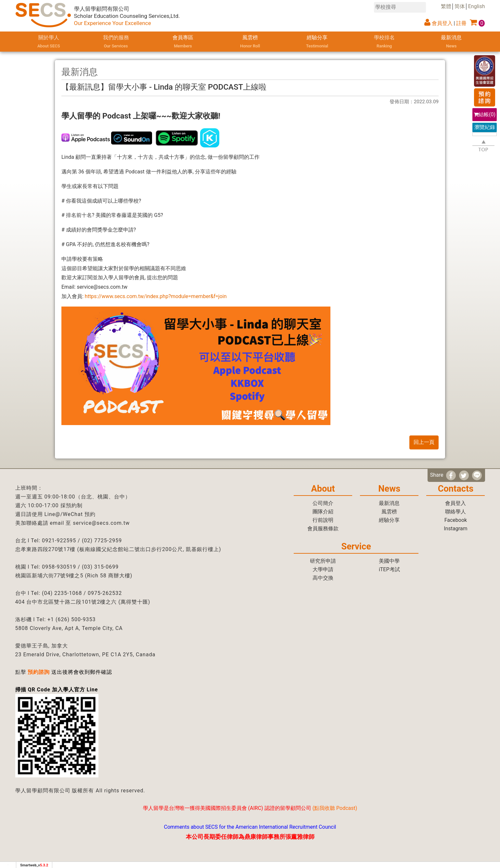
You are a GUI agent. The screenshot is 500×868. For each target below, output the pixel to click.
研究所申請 (323, 561)
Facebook (456, 520)
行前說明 (323, 520)
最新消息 (451, 42)
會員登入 (442, 23)
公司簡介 (323, 503)
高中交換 (323, 578)
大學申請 (323, 569)
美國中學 (389, 561)
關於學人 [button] (49, 42)
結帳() (485, 114)
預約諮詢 (39, 672)
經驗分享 (317, 42)
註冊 (461, 23)
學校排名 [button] (384, 42)
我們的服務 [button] (116, 42)
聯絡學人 (455, 512)
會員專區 (183, 42)
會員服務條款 (323, 528)
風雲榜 (250, 42)
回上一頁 (424, 442)
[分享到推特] (464, 475)
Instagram (455, 528)
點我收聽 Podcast (335, 808)
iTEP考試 (389, 569)
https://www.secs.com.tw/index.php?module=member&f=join (156, 296)
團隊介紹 (323, 512)
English (477, 6)
